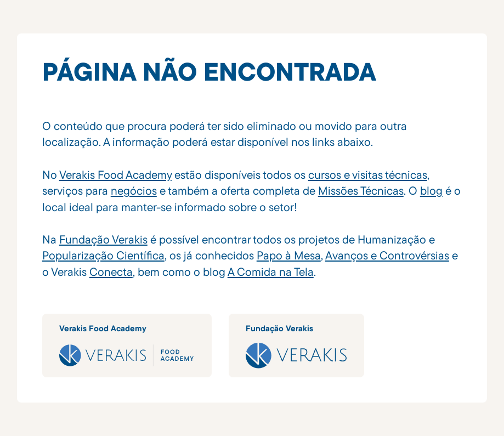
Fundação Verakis (103, 239)
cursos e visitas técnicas (368, 174)
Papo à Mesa (289, 255)
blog (431, 190)
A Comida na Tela (271, 271)
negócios (134, 190)
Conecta (111, 271)
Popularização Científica (103, 255)
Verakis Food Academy (115, 174)
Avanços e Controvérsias (387, 255)
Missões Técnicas (361, 190)
